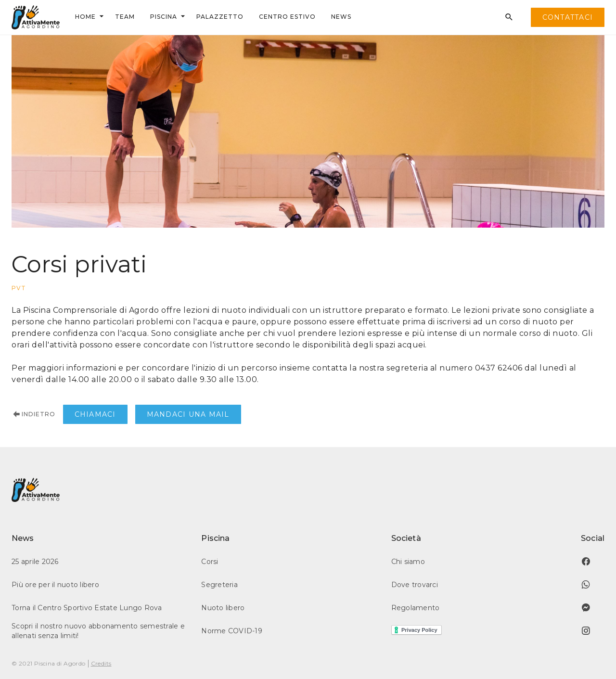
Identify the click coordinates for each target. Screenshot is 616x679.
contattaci (568, 17)
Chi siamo (408, 562)
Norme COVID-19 (232, 631)
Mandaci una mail (188, 414)
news (341, 17)
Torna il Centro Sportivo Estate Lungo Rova (87, 608)
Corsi (210, 562)
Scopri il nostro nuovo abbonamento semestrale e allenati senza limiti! (98, 631)
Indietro (33, 414)
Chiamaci (95, 414)
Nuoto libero (223, 608)
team (125, 17)
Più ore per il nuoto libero (55, 585)
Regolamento (416, 608)
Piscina (164, 17)
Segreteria (219, 585)
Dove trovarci (415, 585)
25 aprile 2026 (35, 562)
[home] (36, 17)
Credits (101, 663)
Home (85, 17)
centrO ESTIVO (287, 17)
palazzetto (220, 17)
